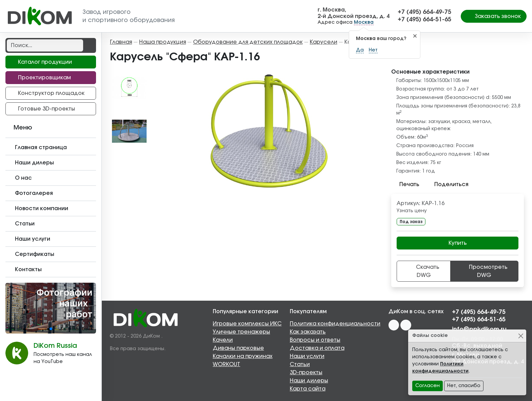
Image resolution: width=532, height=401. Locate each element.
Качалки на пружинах (243, 356)
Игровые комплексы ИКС (247, 324)
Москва (364, 22)
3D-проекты (306, 373)
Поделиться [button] (447, 184)
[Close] (521, 336)
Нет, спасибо (464, 386)
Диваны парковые (238, 348)
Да (360, 50)
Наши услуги (307, 356)
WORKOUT (226, 364)
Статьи (300, 364)
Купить (458, 243)
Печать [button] (405, 184)
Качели (223, 340)
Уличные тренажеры (241, 332)
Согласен (427, 386)
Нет (373, 50)
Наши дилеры (309, 381)
